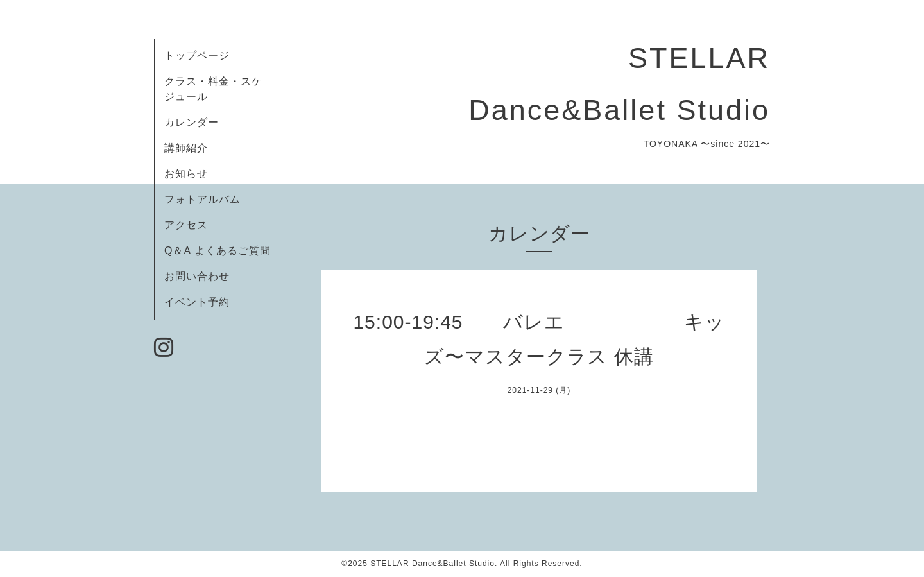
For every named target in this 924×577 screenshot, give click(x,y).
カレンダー (192, 122)
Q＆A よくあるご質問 (218, 251)
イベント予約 (197, 302)
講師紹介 (186, 148)
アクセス (186, 225)
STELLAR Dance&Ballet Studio (432, 564)
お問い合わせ (197, 276)
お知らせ (186, 174)
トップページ (197, 56)
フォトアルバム (202, 199)
